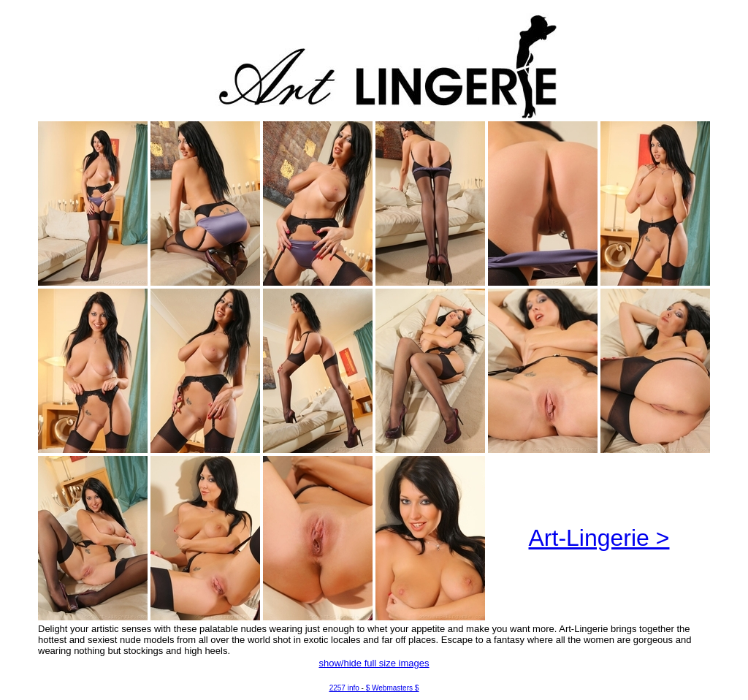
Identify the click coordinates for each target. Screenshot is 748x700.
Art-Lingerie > (599, 538)
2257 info (344, 688)
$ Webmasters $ (393, 688)
